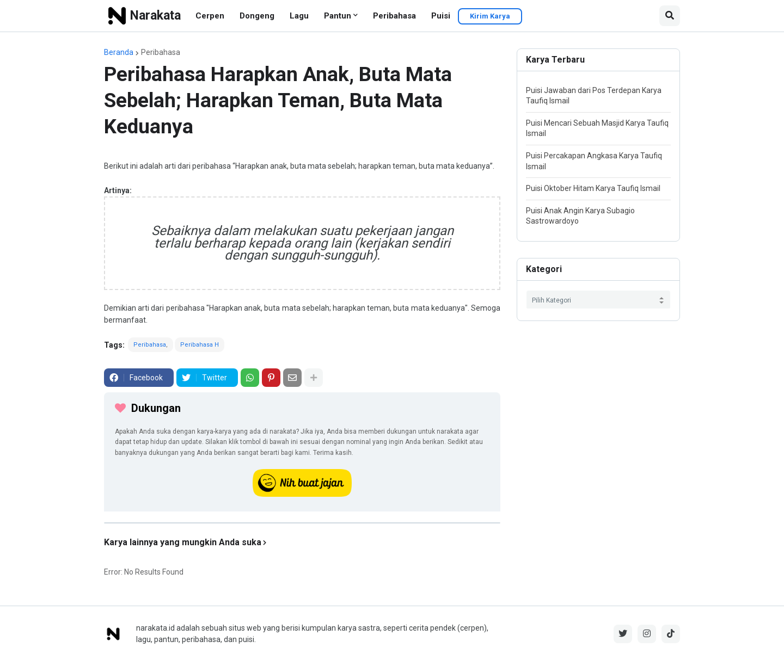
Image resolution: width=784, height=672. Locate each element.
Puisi (441, 16)
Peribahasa (394, 16)
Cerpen (210, 16)
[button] (670, 16)
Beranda (119, 52)
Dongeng (257, 16)
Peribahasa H (200, 345)
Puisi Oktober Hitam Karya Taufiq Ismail (593, 188)
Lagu (299, 16)
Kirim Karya (490, 16)
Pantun (338, 16)
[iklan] (302, 523)
